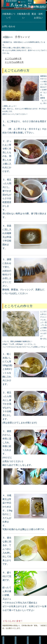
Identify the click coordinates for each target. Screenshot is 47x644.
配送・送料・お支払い (38, 16)
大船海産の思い (23, 16)
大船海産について (9, 16)
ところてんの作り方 (14, 62)
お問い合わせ (9, 26)
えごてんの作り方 (13, 59)
